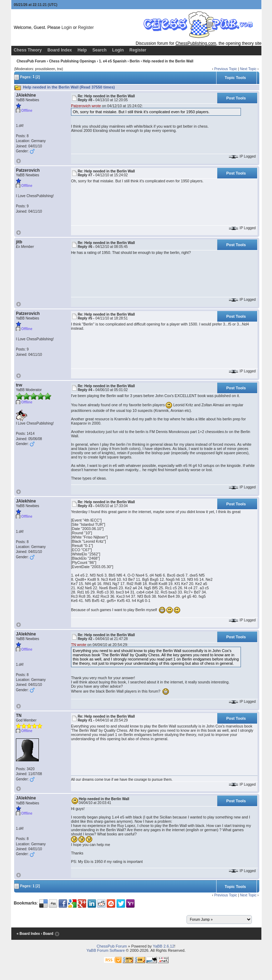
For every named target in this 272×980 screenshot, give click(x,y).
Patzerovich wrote (86, 106)
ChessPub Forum (31, 61)
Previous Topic (226, 69)
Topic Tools (235, 78)
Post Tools (236, 98)
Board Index (60, 50)
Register (86, 28)
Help (82, 50)
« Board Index (28, 934)
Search (100, 50)
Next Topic (248, 69)
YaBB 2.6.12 (163, 946)
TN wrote (79, 645)
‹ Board (47, 934)
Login (67, 28)
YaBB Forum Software (106, 950)
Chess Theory (28, 50)
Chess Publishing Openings (73, 61)
